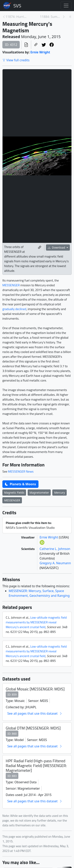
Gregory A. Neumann (55, 563)
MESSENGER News (21, 471)
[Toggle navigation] (66, 6)
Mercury (59, 493)
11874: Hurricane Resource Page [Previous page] (17, 17)
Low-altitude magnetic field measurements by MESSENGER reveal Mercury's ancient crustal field (36, 622)
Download (57, 248)
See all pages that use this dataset (35, 713)
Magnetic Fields (14, 493)
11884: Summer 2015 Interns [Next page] (51, 17)
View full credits (16, 60)
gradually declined (14, 309)
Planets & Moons (20, 484)
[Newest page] (70, 17)
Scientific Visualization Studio (17, 6)
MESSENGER (11, 285)
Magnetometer (39, 493)
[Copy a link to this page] (36, 45)
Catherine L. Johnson (55, 549)
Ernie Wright (40, 52)
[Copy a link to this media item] (40, 248)
